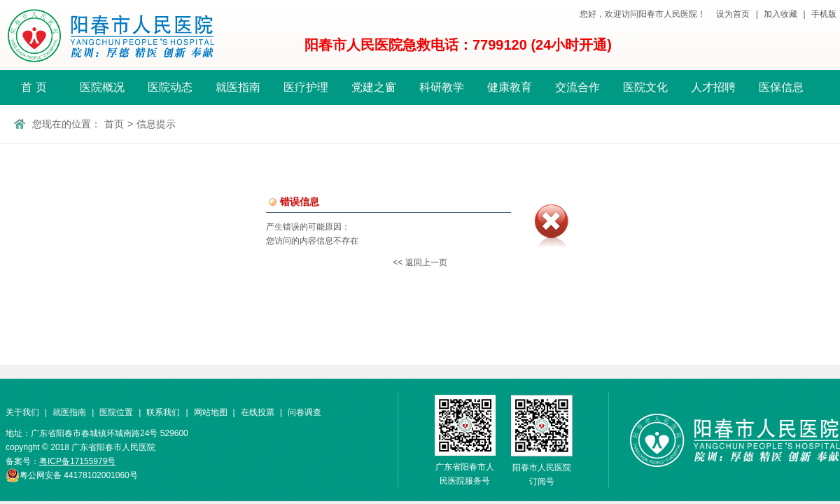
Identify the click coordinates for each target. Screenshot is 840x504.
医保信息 (781, 87)
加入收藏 (780, 14)
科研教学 (442, 87)
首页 (114, 124)
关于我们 (22, 412)
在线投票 (258, 412)
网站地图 (211, 412)
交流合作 (577, 87)
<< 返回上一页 (420, 262)
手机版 (824, 14)
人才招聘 (713, 87)
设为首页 (733, 14)
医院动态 (170, 87)
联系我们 (163, 412)
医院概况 (102, 87)
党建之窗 (374, 87)
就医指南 (238, 87)
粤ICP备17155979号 (77, 461)
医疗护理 (306, 87)
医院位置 (116, 412)
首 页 (34, 87)
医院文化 (645, 87)
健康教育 (510, 87)
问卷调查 (304, 412)
